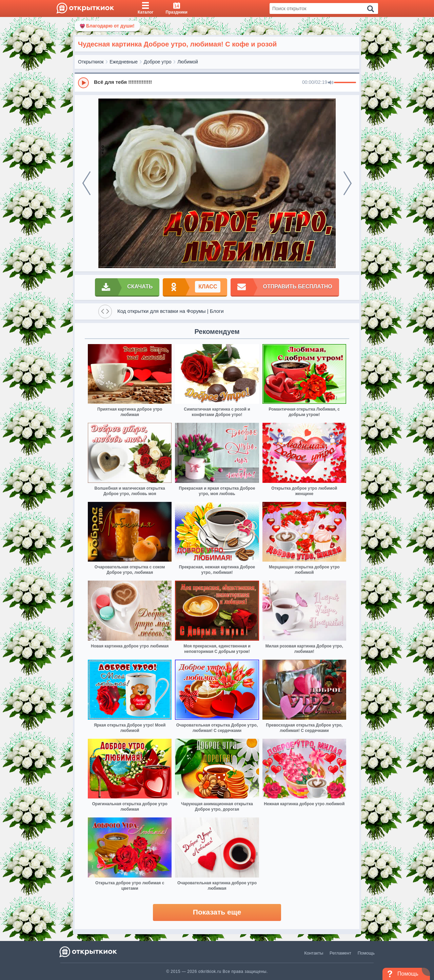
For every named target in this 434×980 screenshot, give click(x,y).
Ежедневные (124, 62)
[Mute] (331, 83)
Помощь (366, 953)
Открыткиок (91, 62)
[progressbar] (345, 83)
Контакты (314, 953)
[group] (217, 82)
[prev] (86, 183)
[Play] (83, 83)
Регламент (340, 953)
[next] (348, 183)
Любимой (188, 62)
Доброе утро (158, 62)
